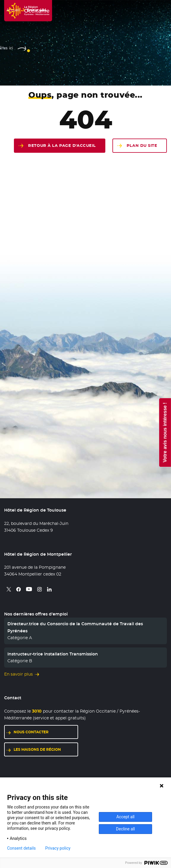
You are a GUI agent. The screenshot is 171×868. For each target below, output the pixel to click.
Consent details (21, 848)
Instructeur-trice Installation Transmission (53, 654)
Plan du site (142, 146)
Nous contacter (31, 732)
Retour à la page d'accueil (62, 146)
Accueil (13, 10)
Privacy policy (58, 848)
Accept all (125, 817)
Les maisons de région (37, 749)
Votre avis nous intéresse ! (165, 432)
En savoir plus (18, 674)
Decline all (125, 829)
